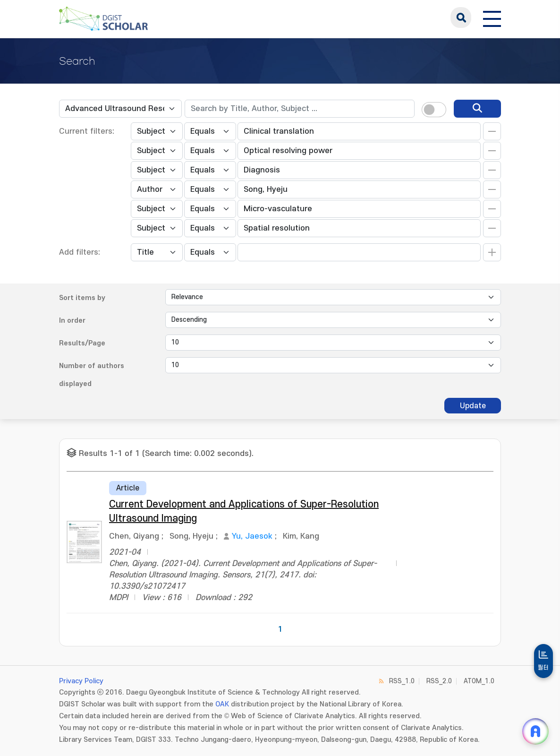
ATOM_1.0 (479, 681)
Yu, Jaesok (252, 536)
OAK (222, 704)
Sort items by (82, 298)
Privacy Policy (81, 681)
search (461, 17)
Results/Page (82, 343)
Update (473, 406)
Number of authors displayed (92, 375)
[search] (477, 109)
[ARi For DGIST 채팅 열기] (535, 731)
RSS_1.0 (402, 681)
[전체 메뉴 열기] (492, 17)
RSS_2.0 (439, 681)
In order (72, 321)
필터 (543, 668)
